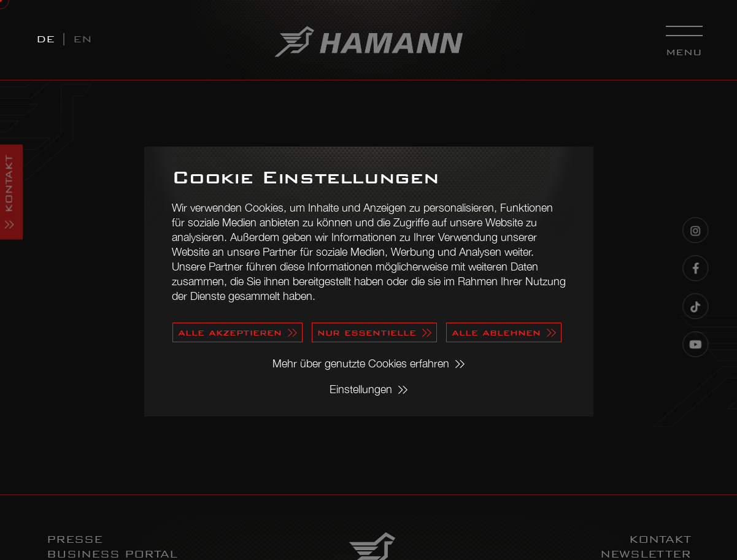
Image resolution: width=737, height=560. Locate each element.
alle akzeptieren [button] (230, 332)
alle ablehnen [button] (496, 332)
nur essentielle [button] (367, 332)
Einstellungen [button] (361, 389)
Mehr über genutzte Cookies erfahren (361, 363)
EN (83, 39)
